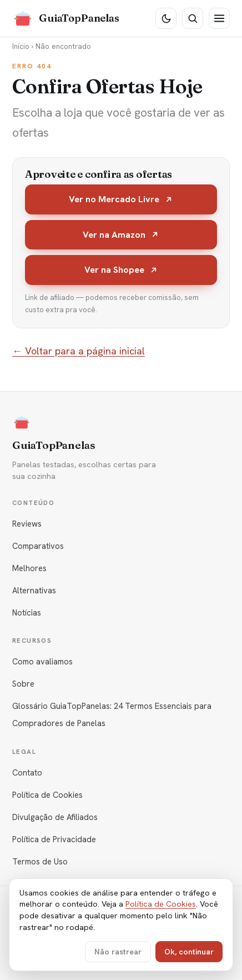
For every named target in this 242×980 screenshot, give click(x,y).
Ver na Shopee (121, 270)
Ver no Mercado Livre (121, 199)
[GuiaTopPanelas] (66, 18)
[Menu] (219, 18)
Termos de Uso (40, 861)
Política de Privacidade (54, 839)
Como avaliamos (42, 661)
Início (21, 46)
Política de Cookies (47, 795)
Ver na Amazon (121, 235)
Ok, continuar (189, 952)
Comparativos (38, 546)
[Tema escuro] (166, 18)
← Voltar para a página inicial (79, 351)
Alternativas (34, 590)
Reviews (27, 524)
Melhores (29, 568)
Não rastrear (118, 952)
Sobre (23, 684)
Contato (27, 772)
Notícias (27, 612)
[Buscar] (193, 18)
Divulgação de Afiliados (55, 817)
